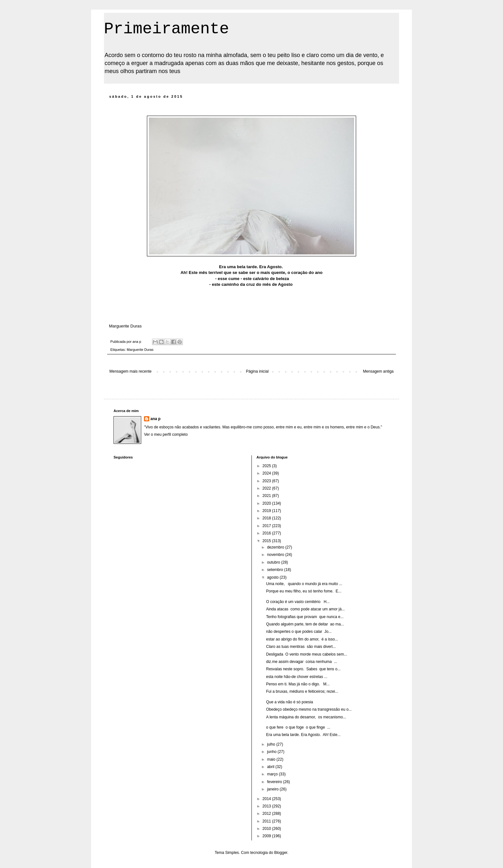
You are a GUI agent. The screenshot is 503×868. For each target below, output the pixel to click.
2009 (267, 836)
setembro (275, 570)
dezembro (276, 547)
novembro (276, 555)
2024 (267, 473)
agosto (273, 577)
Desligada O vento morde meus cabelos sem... (307, 654)
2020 (267, 503)
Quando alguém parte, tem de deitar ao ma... (305, 624)
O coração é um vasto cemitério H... (298, 602)
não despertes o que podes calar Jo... (299, 632)
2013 (267, 806)
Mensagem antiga (378, 371)
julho (272, 744)
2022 (267, 488)
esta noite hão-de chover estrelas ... (297, 677)
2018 (267, 518)
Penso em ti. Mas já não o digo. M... (298, 684)
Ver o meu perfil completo (166, 434)
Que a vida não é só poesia (289, 702)
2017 (267, 526)
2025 (267, 466)
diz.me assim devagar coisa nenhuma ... (301, 662)
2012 (267, 814)
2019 (267, 511)
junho (272, 752)
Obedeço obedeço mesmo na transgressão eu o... (309, 709)
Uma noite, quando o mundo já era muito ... (304, 584)
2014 (267, 799)
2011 (267, 821)
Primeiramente (166, 29)
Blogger (281, 853)
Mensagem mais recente (130, 371)
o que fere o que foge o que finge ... (298, 727)
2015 (267, 541)
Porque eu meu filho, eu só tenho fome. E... (304, 591)
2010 (267, 829)
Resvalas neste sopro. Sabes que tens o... (303, 669)
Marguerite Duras (140, 350)
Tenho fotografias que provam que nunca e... (305, 617)
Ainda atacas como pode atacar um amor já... (305, 609)
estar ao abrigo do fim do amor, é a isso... (302, 639)
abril (271, 767)
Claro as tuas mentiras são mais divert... (301, 647)
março (273, 774)
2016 (267, 533)
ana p (155, 419)
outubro (274, 562)
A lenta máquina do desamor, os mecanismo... (306, 717)
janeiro (273, 789)
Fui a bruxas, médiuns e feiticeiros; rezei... (302, 691)
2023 (267, 481)
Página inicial (257, 371)
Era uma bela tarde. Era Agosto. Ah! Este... (303, 735)
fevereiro (275, 782)
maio (272, 759)
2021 (267, 496)
